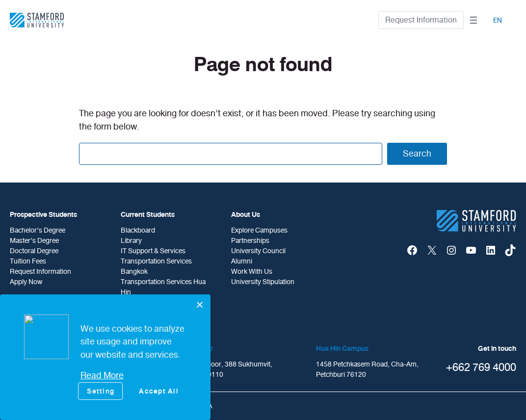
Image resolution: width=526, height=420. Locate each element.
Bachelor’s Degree (38, 230)
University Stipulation (263, 282)
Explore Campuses (259, 230)
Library (131, 241)
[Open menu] (473, 20)
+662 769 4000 (481, 367)
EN (498, 20)
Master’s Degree (34, 241)
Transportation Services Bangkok (156, 266)
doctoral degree (34, 251)
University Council (258, 251)
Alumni (242, 261)
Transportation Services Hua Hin (163, 287)
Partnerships (250, 241)
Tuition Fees (28, 261)
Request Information (421, 20)
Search (417, 154)
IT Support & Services (153, 251)
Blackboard (138, 230)
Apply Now (26, 282)
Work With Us (252, 272)
